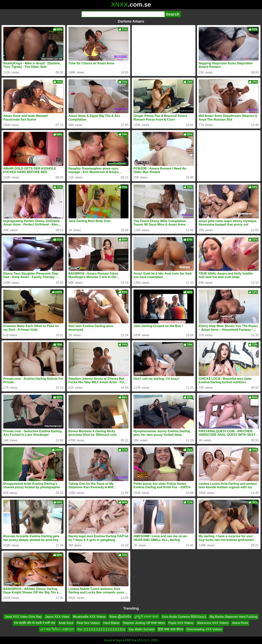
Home (108, 640)
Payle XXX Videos (181, 623)
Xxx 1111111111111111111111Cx (101, 629)
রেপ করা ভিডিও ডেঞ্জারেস (57, 629)
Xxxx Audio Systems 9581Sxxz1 (184, 617)
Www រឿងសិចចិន (120, 617)
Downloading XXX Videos (204, 629)
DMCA (129, 640)
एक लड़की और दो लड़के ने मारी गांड (35, 623)
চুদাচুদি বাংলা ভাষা (147, 617)
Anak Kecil (66, 623)
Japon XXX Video (57, 617)
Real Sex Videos (88, 623)
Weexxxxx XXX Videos (213, 623)
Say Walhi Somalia (141, 629)
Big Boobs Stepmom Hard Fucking (233, 617)
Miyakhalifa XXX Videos (89, 617)
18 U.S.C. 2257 (147, 640)
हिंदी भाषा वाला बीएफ (170, 629)
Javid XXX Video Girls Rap (23, 617)
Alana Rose (240, 623)
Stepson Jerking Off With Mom (144, 623)
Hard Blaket (111, 623)
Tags (119, 640)
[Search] (123, 14)
